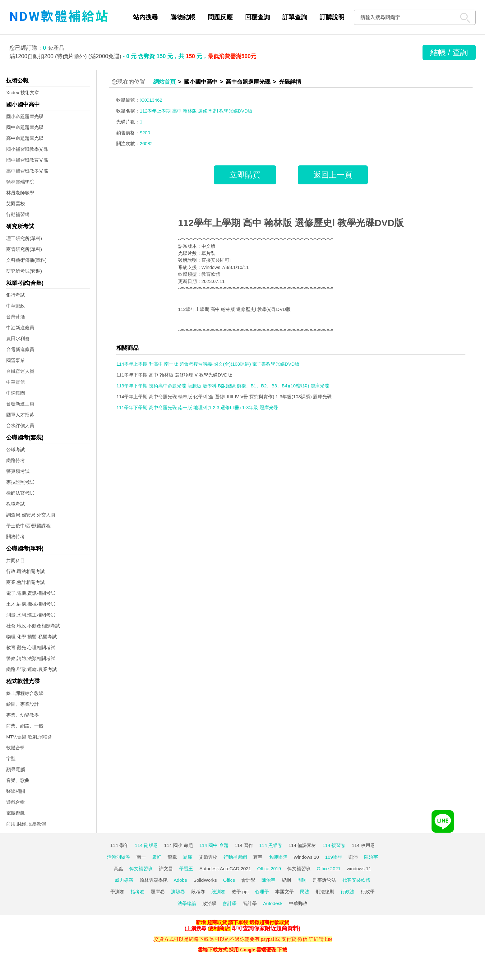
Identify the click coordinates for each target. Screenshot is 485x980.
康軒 (157, 857)
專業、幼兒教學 (23, 715)
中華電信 (16, 382)
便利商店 (219, 928)
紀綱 (286, 880)
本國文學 (284, 892)
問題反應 (220, 17)
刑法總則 (325, 892)
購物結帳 (183, 17)
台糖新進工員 (20, 404)
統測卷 (218, 892)
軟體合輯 (16, 748)
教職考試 (16, 504)
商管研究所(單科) (24, 249)
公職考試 (16, 449)
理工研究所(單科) (24, 238)
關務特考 (16, 536)
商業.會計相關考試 (25, 582)
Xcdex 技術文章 (23, 92)
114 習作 (244, 845)
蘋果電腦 (16, 769)
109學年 (334, 857)
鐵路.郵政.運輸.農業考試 (32, 669)
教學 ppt (240, 892)
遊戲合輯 (16, 802)
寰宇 (258, 857)
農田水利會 (18, 338)
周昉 (302, 880)
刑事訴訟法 (324, 880)
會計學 (248, 880)
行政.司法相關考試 (25, 571)
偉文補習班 (141, 869)
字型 (11, 758)
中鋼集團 (16, 393)
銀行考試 (16, 295)
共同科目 (16, 560)
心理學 (262, 892)
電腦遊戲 (16, 813)
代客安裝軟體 (356, 880)
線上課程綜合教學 (25, 693)
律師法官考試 (20, 493)
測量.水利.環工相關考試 (31, 615)
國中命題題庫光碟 (25, 127)
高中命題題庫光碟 (25, 138)
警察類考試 (18, 471)
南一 (141, 857)
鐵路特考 (16, 460)
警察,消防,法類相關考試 (31, 658)
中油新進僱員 (20, 328)
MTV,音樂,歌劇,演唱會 (29, 737)
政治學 (209, 903)
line (329, 939)
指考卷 (138, 892)
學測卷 (117, 892)
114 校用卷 (363, 845)
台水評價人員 (20, 425)
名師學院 (278, 857)
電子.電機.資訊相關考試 (31, 593)
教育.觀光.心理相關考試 (31, 647)
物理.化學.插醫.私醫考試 (32, 637)
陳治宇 (371, 857)
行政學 (368, 892)
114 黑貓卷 (271, 845)
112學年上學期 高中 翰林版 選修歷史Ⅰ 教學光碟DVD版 (291, 223)
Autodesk (273, 903)
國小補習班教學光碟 (27, 149)
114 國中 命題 (214, 845)
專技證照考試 (20, 482)
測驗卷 (178, 892)
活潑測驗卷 (119, 857)
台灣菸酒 (16, 317)
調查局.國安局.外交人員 (31, 515)
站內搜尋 (145, 17)
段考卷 (198, 892)
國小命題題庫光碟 (25, 116)
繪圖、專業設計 (23, 704)
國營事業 (16, 360)
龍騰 (172, 857)
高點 (118, 869)
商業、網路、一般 (25, 726)
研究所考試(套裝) (24, 271)
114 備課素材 (302, 845)
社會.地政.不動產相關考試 (33, 626)
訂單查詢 (295, 17)
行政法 (347, 892)
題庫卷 (158, 892)
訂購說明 (332, 17)
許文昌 (166, 869)
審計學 (250, 903)
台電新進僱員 (20, 349)
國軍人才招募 (20, 415)
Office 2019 (269, 869)
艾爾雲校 (16, 203)
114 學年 (119, 845)
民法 (305, 892)
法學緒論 (187, 903)
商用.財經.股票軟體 (26, 824)
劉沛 (353, 857)
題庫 (188, 857)
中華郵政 (16, 306)
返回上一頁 (333, 175)
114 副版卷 (146, 845)
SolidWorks (205, 880)
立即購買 (245, 175)
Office (229, 880)
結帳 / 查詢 (449, 52)
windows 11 (359, 869)
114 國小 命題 (179, 845)
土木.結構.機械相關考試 (31, 604)
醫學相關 (16, 791)
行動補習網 (18, 214)
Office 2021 (329, 869)
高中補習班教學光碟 (27, 171)
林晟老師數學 (20, 193)
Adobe (180, 880)
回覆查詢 (257, 17)
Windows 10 (306, 857)
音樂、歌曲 (18, 780)
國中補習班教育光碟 (27, 160)
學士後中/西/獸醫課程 (28, 526)
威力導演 (124, 880)
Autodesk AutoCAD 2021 (225, 869)
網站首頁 (164, 82)
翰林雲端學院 (20, 182)
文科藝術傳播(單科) (26, 260)
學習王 (186, 869)
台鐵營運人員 (20, 371)
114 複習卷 (334, 845)
